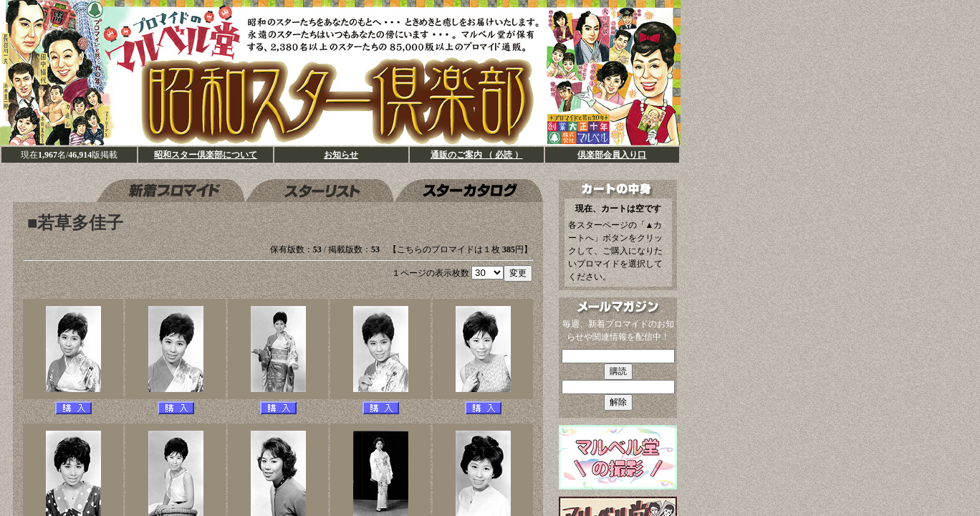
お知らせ (341, 155)
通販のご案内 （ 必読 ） (477, 155)
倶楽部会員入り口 (612, 155)
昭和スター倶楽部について (206, 155)
